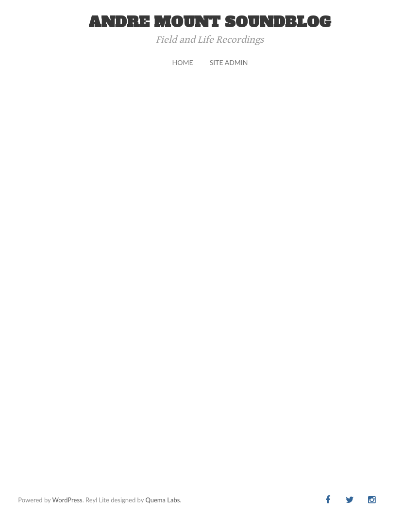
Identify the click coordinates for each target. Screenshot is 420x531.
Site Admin (229, 62)
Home (183, 62)
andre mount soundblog (210, 22)
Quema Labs (162, 500)
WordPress (67, 500)
